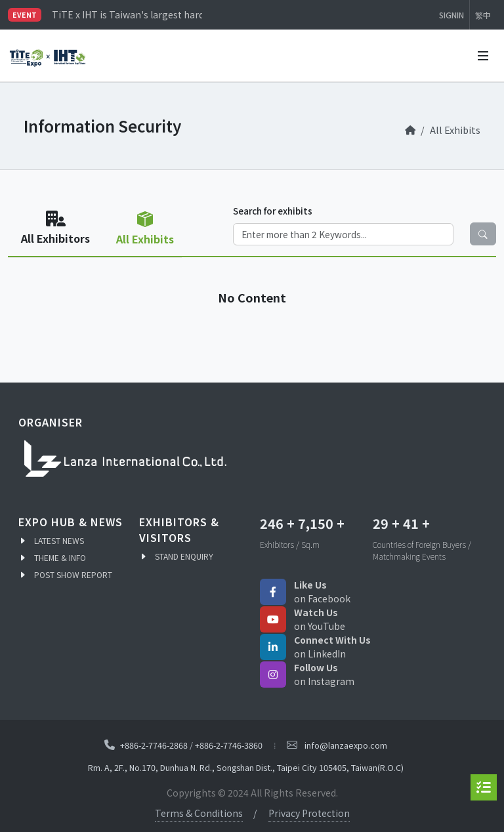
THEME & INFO (60, 557)
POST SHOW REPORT (73, 574)
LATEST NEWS (59, 540)
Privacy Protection (309, 813)
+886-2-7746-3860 (229, 744)
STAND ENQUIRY (184, 556)
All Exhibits (455, 130)
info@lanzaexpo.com (346, 745)
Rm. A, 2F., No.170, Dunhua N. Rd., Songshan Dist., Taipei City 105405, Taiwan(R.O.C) (246, 767)
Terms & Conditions (199, 813)
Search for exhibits (273, 211)
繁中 (483, 15)
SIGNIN (451, 15)
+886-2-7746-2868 (154, 744)
